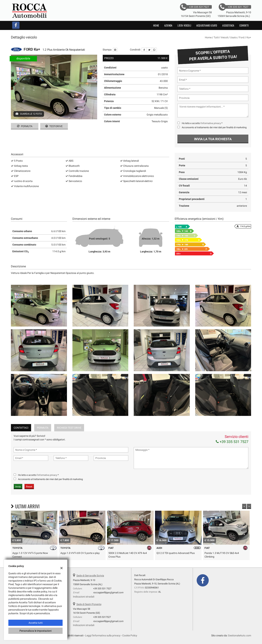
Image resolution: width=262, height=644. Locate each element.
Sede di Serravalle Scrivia (90, 576)
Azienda (168, 25)
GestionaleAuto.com (240, 635)
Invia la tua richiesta (213, 139)
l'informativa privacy (211, 123)
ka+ (249, 37)
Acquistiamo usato (207, 25)
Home (156, 25)
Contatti (244, 25)
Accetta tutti (36, 623)
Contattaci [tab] (21, 428)
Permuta (25, 126)
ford (242, 37)
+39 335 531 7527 (232, 442)
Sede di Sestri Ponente (89, 604)
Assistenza (228, 25)
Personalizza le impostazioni (35, 631)
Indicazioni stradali (84, 597)
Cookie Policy (130, 635)
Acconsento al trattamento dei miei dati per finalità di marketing (214, 127)
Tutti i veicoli (221, 37)
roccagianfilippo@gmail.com (108, 593)
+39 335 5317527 (102, 617)
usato (234, 37)
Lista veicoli (184, 25)
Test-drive (54, 126)
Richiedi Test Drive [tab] (69, 428)
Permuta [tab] (43, 428)
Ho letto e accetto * (202, 123)
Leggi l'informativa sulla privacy (103, 635)
